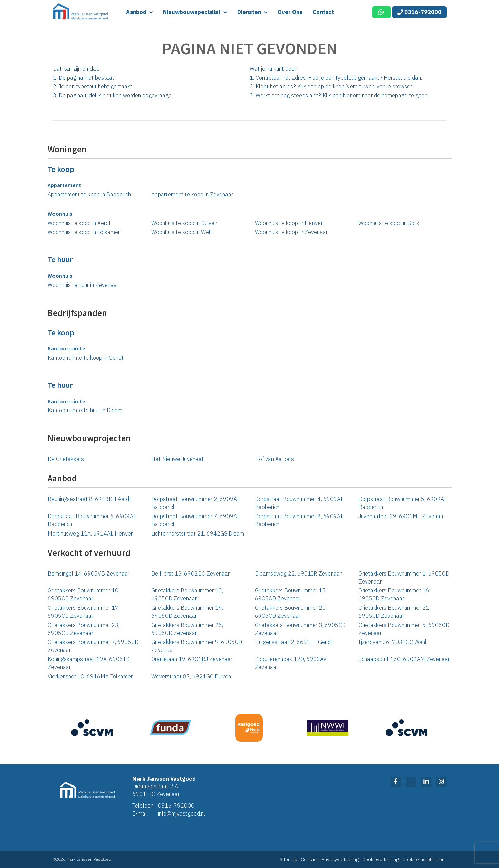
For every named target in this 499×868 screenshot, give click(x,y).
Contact (323, 12)
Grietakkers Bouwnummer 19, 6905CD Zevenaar (187, 612)
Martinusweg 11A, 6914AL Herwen (91, 533)
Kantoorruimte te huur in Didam (85, 410)
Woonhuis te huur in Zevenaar (83, 285)
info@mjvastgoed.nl (181, 813)
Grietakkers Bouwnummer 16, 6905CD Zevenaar (394, 594)
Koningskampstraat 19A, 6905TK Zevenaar (89, 663)
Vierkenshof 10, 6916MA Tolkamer (90, 676)
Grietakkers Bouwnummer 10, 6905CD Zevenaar (84, 594)
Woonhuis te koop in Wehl (182, 232)
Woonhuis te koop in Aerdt (79, 223)
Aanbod (140, 12)
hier (347, 95)
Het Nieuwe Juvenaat (177, 459)
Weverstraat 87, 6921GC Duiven (191, 676)
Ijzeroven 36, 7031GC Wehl (392, 642)
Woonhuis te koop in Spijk (389, 223)
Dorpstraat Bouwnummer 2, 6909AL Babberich (195, 503)
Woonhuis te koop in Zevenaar (291, 232)
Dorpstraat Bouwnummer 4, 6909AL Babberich (299, 503)
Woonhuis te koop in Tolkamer (84, 232)
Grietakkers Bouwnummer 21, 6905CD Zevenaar (394, 612)
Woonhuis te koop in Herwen (289, 223)
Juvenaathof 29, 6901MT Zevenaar (402, 516)
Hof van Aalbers (274, 459)
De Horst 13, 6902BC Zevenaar (190, 573)
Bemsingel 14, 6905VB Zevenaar (89, 573)
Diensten (252, 12)
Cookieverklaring (381, 859)
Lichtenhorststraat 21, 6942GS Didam (198, 533)
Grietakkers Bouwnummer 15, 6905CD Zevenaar (291, 594)
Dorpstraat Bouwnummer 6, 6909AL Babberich (92, 520)
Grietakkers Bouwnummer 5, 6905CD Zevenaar (404, 629)
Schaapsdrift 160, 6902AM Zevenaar (404, 659)
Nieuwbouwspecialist (195, 12)
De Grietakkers (66, 459)
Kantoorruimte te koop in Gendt (86, 358)
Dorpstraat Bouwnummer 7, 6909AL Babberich (195, 520)
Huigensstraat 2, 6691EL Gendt (294, 642)
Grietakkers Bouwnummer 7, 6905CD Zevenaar (93, 646)
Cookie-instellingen (424, 859)
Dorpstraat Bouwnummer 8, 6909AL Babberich (299, 520)
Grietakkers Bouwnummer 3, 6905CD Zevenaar (300, 629)
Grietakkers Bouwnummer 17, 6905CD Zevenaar (84, 612)
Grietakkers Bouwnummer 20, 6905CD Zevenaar (291, 612)
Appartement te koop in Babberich (89, 194)
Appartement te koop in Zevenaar (192, 194)
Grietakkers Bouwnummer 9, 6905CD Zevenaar (197, 646)
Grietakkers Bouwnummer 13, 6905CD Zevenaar (187, 594)
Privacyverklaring (340, 859)
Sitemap (289, 859)
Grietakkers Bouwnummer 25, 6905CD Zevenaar (187, 629)
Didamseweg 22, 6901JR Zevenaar (298, 573)
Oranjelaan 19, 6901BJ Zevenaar (192, 659)
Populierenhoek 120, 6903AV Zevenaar (291, 663)
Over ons (290, 12)
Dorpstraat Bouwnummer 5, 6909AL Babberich (403, 503)
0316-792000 (419, 12)
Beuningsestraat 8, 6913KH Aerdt (89, 499)
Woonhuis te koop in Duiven (184, 223)
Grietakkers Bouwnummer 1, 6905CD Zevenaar (404, 577)
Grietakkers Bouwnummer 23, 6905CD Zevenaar (84, 629)
